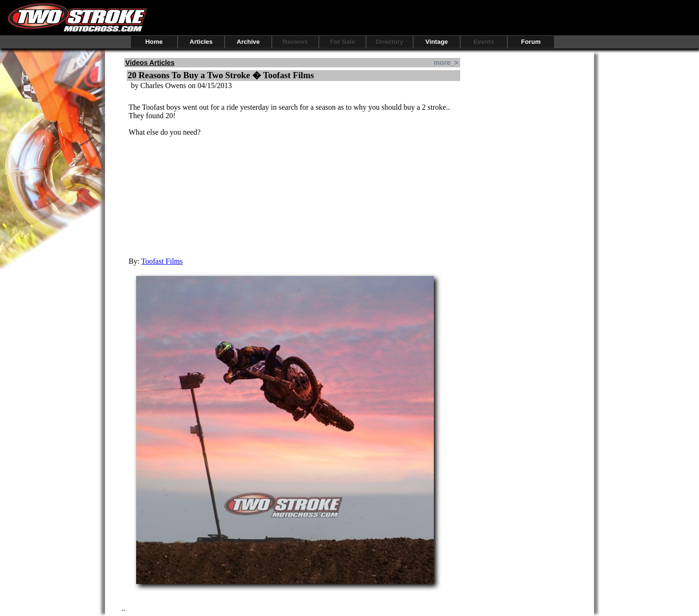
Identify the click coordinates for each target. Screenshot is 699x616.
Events (484, 42)
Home (154, 42)
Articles (201, 42)
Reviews (295, 42)
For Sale (343, 42)
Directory (390, 42)
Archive (248, 42)
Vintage (437, 42)
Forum (531, 42)
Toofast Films (162, 261)
